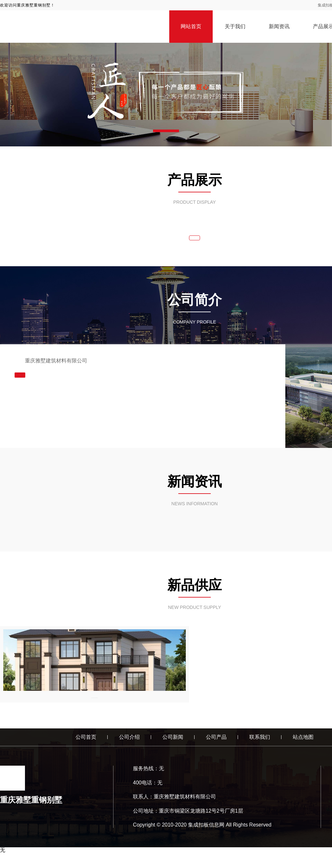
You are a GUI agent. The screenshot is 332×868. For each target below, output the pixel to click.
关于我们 (235, 26)
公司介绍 (129, 752)
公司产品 (216, 752)
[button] (166, 131)
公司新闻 (173, 752)
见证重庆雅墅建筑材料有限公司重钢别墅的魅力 (63, 709)
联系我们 (260, 752)
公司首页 (86, 752)
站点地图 (303, 752)
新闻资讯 (279, 26)
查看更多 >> (195, 242)
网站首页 (191, 26)
